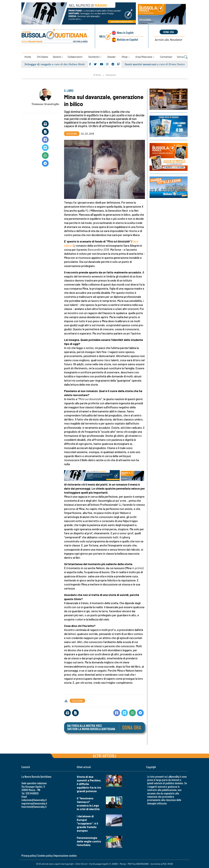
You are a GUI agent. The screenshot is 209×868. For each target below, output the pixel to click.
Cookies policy (45, 856)
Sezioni (57, 57)
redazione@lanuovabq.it (34, 800)
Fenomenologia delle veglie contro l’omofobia (89, 841)
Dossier (112, 57)
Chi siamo (43, 57)
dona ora (169, 32)
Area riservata (144, 57)
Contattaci (166, 57)
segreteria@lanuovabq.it (34, 803)
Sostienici (94, 57)
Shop (125, 57)
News (125, 33)
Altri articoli (105, 756)
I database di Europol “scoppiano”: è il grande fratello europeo (87, 823)
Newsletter (169, 40)
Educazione (111, 75)
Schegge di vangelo (38, 64)
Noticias (127, 39)
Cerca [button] (182, 57)
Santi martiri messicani (140, 64)
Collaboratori (75, 57)
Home (28, 57)
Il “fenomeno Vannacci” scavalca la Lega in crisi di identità (88, 804)
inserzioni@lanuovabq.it (34, 807)
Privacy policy (29, 856)
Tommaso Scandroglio (45, 104)
